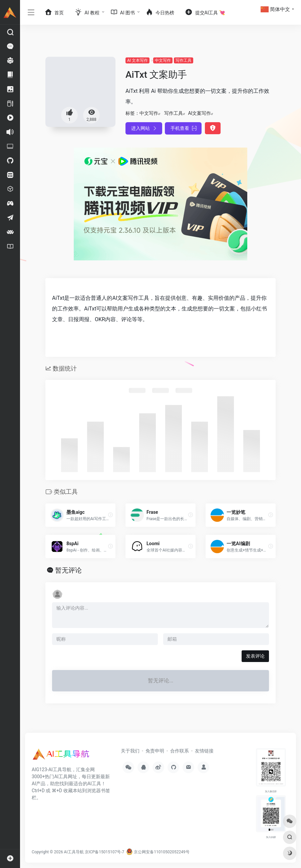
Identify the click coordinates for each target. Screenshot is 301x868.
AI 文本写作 (137, 60)
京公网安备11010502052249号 (158, 852)
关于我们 (130, 751)
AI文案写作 (199, 113)
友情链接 (204, 751)
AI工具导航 (74, 852)
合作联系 (180, 751)
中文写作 (163, 60)
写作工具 (184, 60)
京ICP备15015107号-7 (105, 852)
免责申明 (155, 751)
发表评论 (255, 656)
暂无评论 (68, 570)
